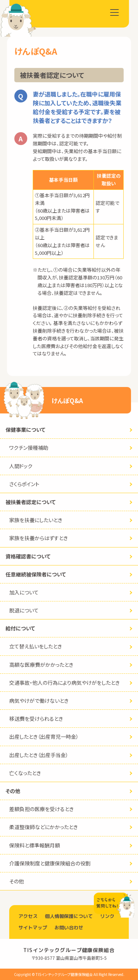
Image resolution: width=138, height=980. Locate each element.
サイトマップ (33, 927)
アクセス (28, 916)
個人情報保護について (69, 916)
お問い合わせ (69, 927)
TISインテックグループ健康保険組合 (66, 14)
